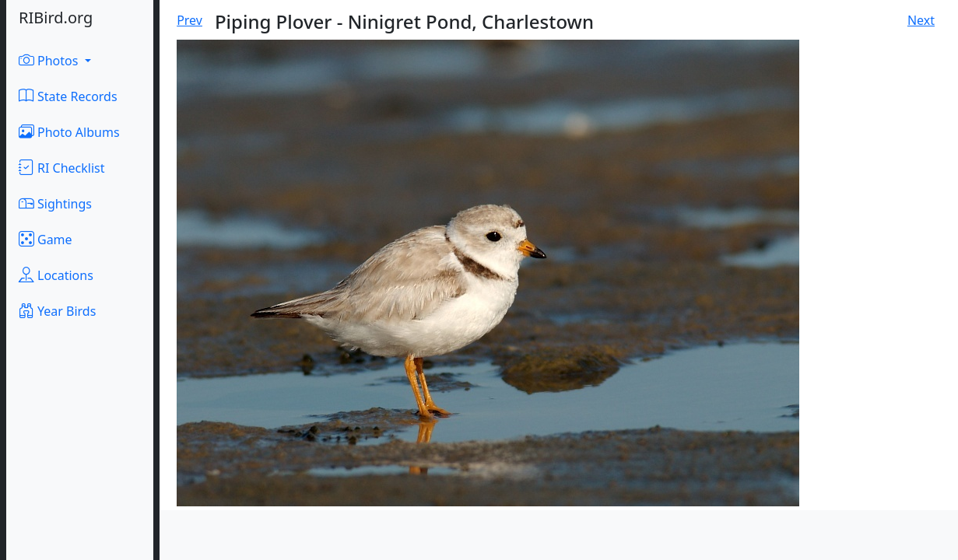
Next (921, 20)
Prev (189, 20)
